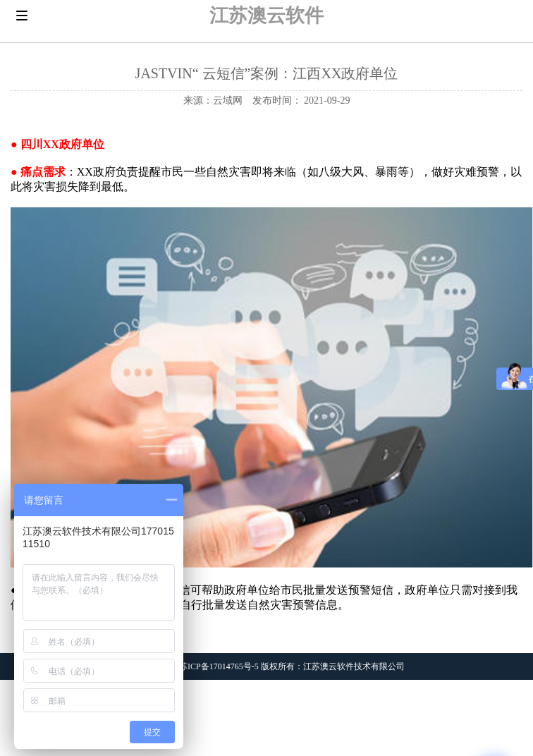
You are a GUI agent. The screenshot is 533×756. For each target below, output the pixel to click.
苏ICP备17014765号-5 (219, 666)
